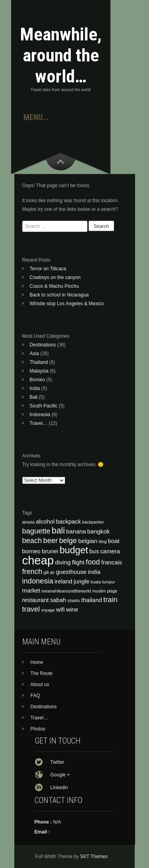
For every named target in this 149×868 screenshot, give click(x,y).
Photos (38, 729)
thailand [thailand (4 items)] (92, 600)
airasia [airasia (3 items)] (28, 522)
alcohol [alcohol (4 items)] (45, 522)
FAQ (35, 696)
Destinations (43, 345)
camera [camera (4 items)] (110, 551)
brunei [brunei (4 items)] (50, 551)
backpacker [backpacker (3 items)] (93, 522)
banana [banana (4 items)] (76, 532)
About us (40, 684)
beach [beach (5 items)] (32, 540)
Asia (34, 354)
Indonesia (40, 415)
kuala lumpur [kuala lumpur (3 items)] (103, 582)
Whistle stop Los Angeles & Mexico (67, 304)
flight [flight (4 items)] (78, 562)
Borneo (38, 380)
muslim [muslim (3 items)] (99, 591)
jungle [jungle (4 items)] (81, 581)
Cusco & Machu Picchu (54, 286)
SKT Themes (94, 857)
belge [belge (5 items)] (68, 540)
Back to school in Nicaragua (59, 295)
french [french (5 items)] (32, 571)
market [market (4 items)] (31, 591)
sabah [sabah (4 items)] (58, 600)
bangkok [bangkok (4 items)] (99, 532)
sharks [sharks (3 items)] (74, 600)
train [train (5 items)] (110, 599)
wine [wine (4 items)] (72, 610)
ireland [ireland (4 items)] (63, 581)
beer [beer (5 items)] (51, 540)
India (35, 388)
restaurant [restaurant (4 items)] (36, 600)
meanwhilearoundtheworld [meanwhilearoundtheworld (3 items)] (66, 591)
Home (37, 662)
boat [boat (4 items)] (114, 541)
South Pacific (44, 406)
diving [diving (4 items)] (63, 562)
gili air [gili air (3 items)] (49, 572)
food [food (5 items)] (93, 562)
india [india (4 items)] (94, 572)
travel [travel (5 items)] (31, 609)
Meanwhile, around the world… (61, 55)
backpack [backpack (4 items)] (69, 522)
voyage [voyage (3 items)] (48, 610)
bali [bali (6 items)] (58, 531)
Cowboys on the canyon (55, 277)
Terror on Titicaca (48, 269)
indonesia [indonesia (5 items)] (38, 581)
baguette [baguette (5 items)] (36, 531)
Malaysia (39, 371)
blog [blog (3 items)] (103, 541)
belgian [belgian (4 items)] (88, 541)
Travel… (39, 423)
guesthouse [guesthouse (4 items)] (71, 572)
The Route (42, 673)
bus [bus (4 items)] (94, 551)
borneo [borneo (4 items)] (31, 551)
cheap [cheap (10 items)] (38, 560)
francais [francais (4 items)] (112, 562)
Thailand (39, 362)
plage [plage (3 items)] (112, 591)
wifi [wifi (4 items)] (60, 610)
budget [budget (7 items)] (74, 550)
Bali (34, 397)
